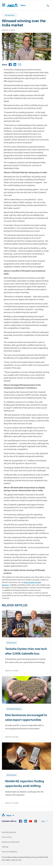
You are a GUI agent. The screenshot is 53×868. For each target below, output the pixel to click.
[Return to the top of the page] (44, 821)
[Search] (48, 6)
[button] (4, 5)
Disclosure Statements (11, 842)
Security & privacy (9, 832)
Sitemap (5, 847)
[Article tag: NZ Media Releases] (14, 709)
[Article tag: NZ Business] (12, 643)
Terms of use (7, 837)
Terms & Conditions (9, 852)
